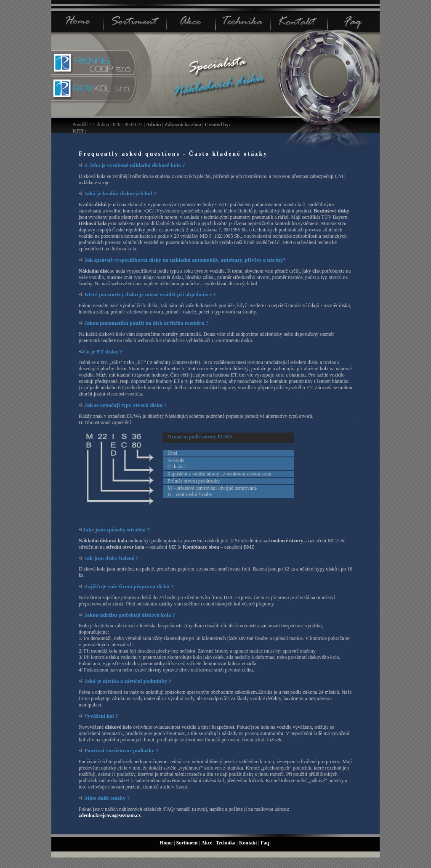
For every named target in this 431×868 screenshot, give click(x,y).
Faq (265, 843)
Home (167, 843)
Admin (153, 125)
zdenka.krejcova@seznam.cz (110, 815)
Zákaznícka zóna (183, 125)
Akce (207, 843)
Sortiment (188, 843)
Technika (226, 843)
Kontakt (249, 843)
